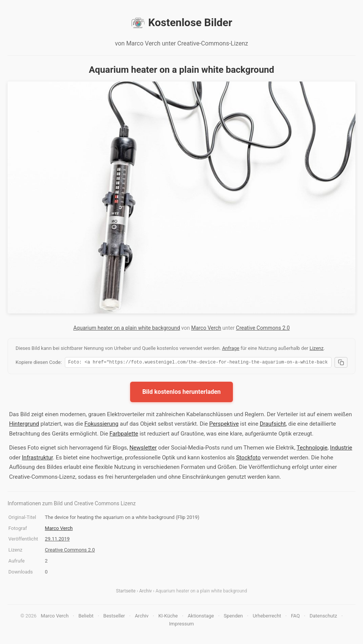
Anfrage (231, 348)
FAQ (295, 617)
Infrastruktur (38, 459)
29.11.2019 (57, 540)
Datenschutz (323, 617)
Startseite (126, 592)
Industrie (341, 449)
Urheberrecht (267, 617)
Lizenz (317, 348)
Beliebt (86, 617)
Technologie (312, 449)
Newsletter (143, 449)
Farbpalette (124, 435)
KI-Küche (168, 617)
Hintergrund (24, 425)
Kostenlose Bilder (181, 23)
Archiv (145, 592)
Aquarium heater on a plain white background (126, 328)
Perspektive (224, 425)
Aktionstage (201, 617)
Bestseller (114, 617)
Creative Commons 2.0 (263, 328)
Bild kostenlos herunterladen (181, 393)
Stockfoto (248, 459)
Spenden (233, 617)
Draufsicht (273, 425)
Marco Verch (206, 328)
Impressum (181, 625)
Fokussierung (102, 425)
